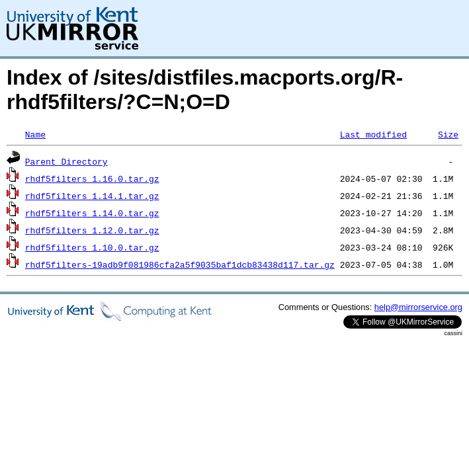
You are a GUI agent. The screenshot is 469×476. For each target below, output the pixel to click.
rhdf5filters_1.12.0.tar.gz (92, 230)
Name (35, 134)
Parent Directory (66, 161)
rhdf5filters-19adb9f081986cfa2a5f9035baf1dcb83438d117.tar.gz (180, 264)
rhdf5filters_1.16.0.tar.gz (92, 178)
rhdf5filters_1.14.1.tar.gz (92, 196)
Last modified (373, 134)
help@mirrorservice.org (418, 307)
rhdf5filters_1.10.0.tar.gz (92, 247)
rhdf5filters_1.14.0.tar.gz (92, 213)
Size (448, 134)
